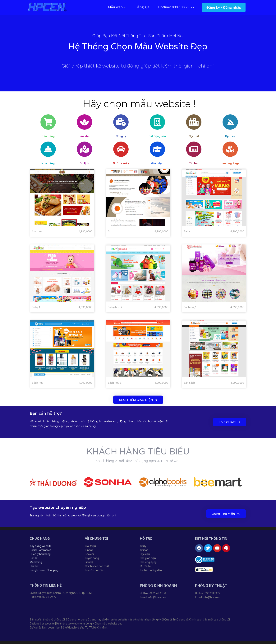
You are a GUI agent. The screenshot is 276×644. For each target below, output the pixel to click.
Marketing (36, 562)
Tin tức (194, 163)
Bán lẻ (33, 558)
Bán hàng (48, 136)
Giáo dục (157, 163)
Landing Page (230, 163)
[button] (138, 400)
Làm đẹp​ (84, 136)
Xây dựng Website (41, 546)
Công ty (121, 136)
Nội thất (194, 136)
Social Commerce (40, 550)
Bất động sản (157, 136)
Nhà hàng (48, 163)
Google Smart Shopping (44, 570)
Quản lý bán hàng (40, 554)
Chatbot (35, 566)
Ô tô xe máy (121, 163)
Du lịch (84, 163)
